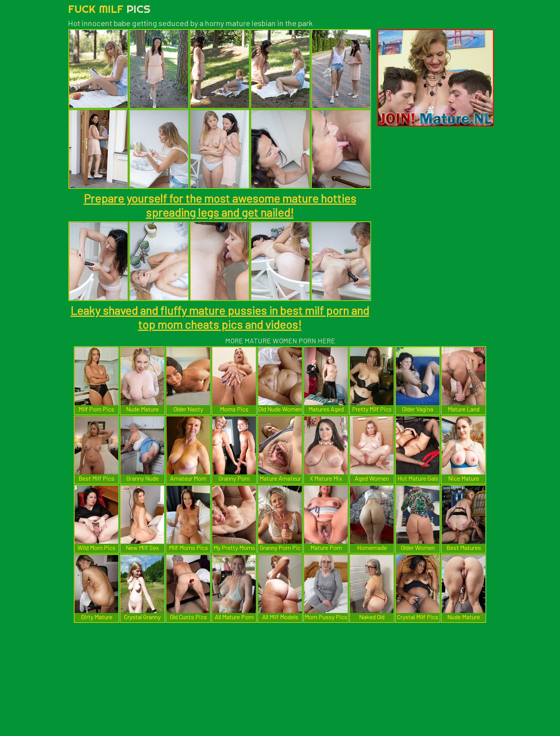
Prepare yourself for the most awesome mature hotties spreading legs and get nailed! (220, 205)
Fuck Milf (109, 9)
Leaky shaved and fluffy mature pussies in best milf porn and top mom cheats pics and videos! (220, 317)
